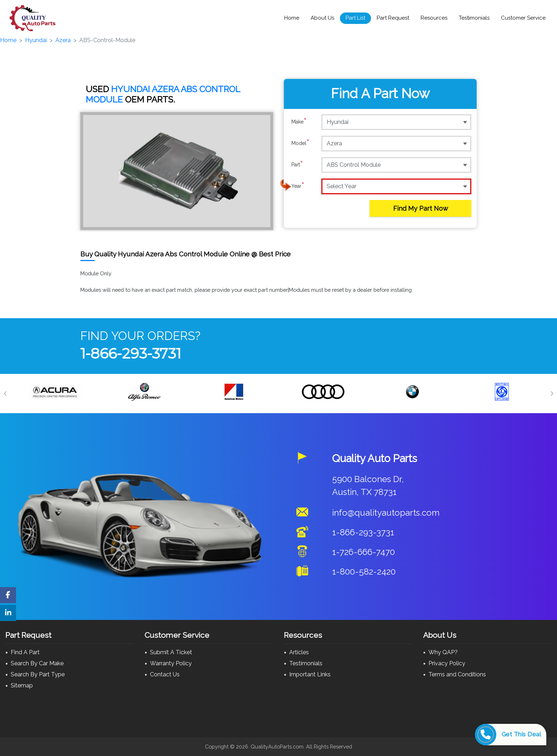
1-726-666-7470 (363, 552)
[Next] (552, 394)
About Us (322, 18)
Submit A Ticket (171, 652)
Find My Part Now (421, 208)
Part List (355, 18)
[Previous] (5, 394)
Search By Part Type (38, 674)
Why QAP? (443, 652)
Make (299, 122)
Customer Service (523, 18)
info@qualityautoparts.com (386, 513)
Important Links (310, 674)
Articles (299, 652)
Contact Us (165, 674)
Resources (434, 18)
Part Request (393, 18)
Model (300, 143)
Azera (63, 40)
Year (298, 186)
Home (292, 18)
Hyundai (36, 40)
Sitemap (22, 685)
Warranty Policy (171, 663)
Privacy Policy (447, 663)
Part (297, 165)
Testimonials (474, 18)
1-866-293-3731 (131, 353)
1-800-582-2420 (364, 572)
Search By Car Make (37, 663)
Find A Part (25, 652)
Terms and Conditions (457, 674)
